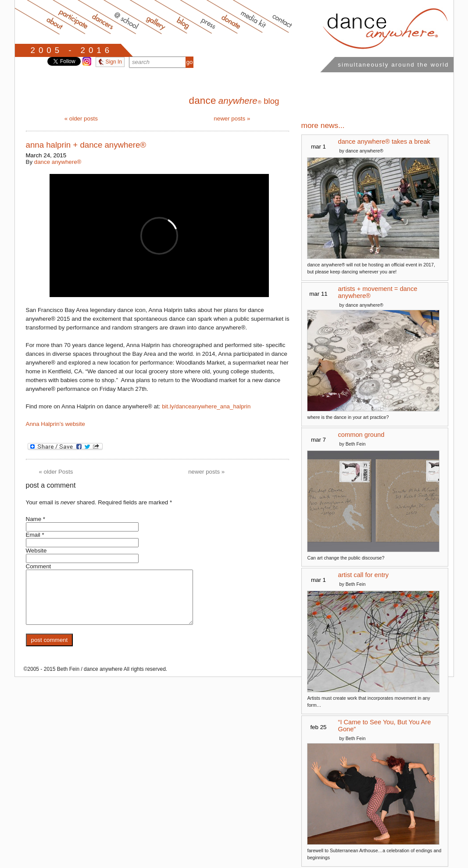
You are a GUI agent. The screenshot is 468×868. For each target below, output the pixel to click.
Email (33, 535)
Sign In (110, 62)
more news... (323, 125)
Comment (39, 566)
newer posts (232, 119)
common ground (361, 435)
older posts (81, 119)
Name (34, 519)
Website (36, 551)
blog (234, 101)
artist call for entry (364, 575)
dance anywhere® (58, 162)
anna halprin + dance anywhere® (86, 145)
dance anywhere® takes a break (384, 142)
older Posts (56, 472)
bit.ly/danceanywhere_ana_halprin (206, 406)
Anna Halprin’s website (55, 424)
